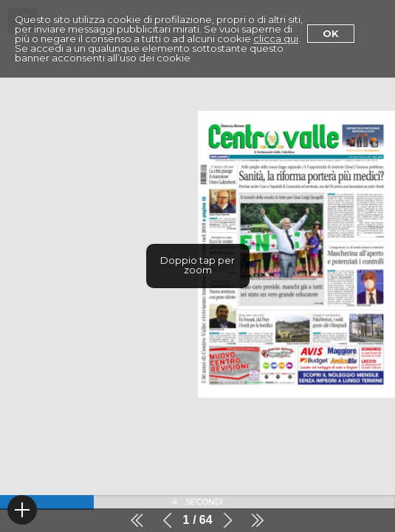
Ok (331, 33)
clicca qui (276, 38)
